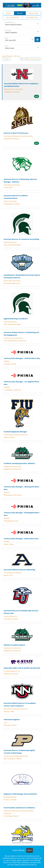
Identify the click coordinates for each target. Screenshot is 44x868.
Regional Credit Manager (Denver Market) (20, 794)
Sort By (6, 59)
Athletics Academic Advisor (14, 645)
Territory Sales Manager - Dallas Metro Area (21, 539)
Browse (20, 13)
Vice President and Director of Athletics (19, 808)
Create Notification (33, 59)
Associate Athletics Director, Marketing (19, 570)
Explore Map (33, 13)
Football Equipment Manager (15, 432)
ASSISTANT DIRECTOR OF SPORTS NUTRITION (22, 668)
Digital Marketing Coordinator (16, 319)
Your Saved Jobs (32, 17)
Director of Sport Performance (16, 133)
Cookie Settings (18, 850)
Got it (30, 850)
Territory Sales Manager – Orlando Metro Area (22, 358)
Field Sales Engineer (12, 719)
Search (8, 13)
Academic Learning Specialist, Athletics (19, 463)
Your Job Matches (13, 17)
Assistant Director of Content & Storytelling (21, 239)
